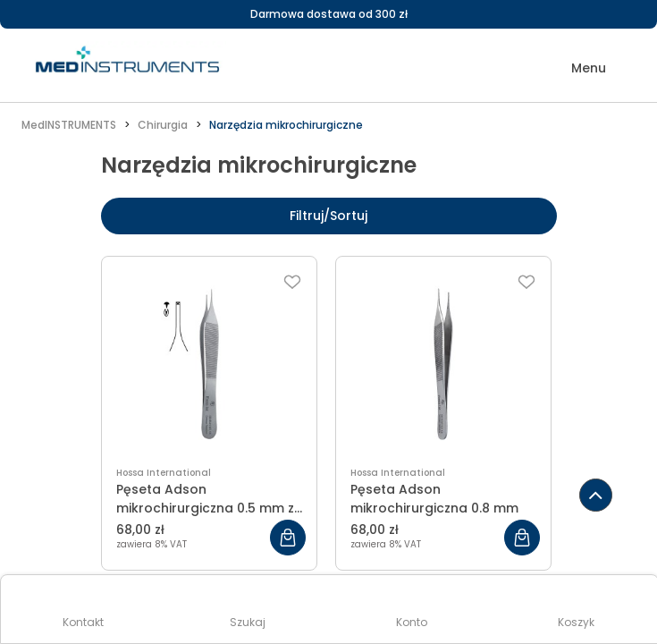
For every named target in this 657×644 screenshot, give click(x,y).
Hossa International (164, 473)
